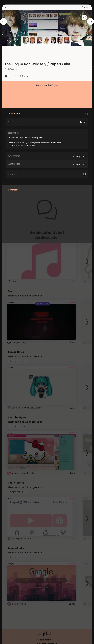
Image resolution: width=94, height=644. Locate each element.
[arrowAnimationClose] (4, 22)
